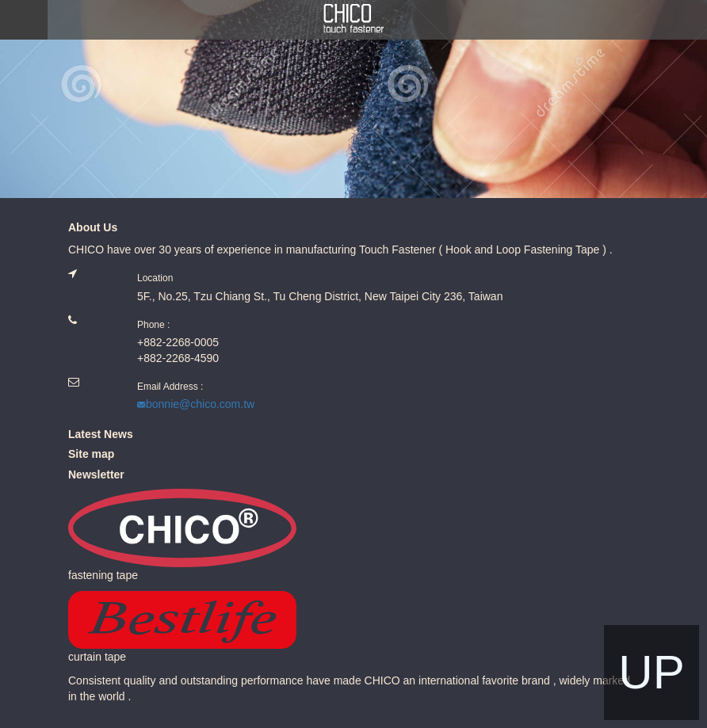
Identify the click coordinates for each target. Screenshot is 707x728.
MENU (24, 20)
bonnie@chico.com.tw (200, 404)
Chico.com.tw (353, 19)
